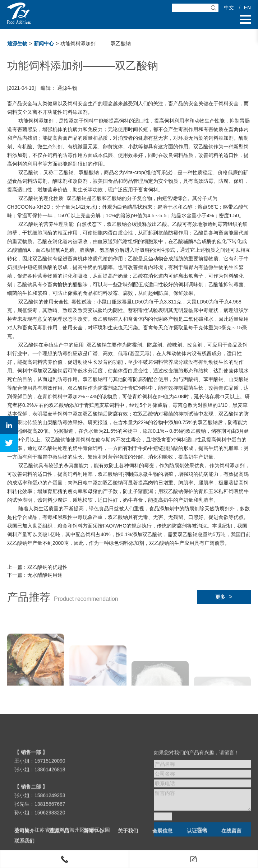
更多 (224, 597)
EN (247, 8)
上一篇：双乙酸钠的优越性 (37, 567)
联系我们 (24, 847)
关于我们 (128, 837)
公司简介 (24, 837)
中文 (229, 8)
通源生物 (17, 43)
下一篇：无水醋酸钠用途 (35, 575)
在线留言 (231, 837)
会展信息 (162, 837)
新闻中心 (44, 43)
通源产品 (59, 837)
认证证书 (197, 837)
